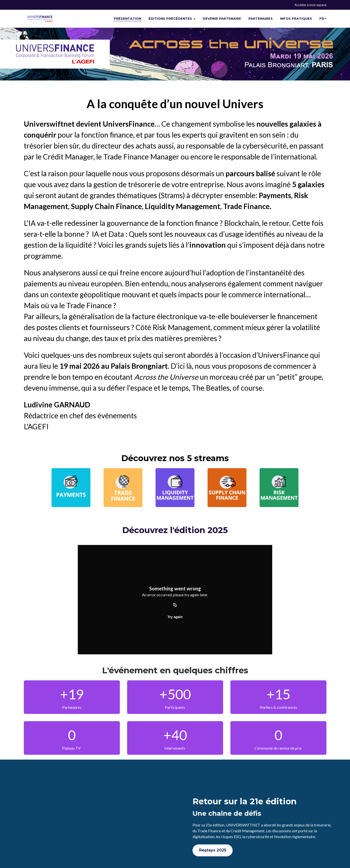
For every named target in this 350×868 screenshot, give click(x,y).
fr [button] (323, 18)
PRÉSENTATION (127, 18)
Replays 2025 (213, 850)
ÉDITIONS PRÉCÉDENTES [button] (172, 18)
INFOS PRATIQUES (296, 18)
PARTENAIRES (261, 18)
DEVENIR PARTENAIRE (222, 18)
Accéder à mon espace (311, 5)
